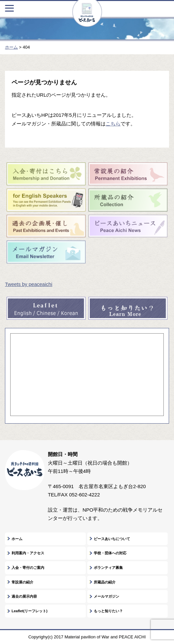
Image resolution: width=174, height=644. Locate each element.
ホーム (17, 539)
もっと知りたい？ (108, 611)
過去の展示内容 (24, 596)
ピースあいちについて (112, 539)
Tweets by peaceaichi (29, 284)
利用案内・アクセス (28, 553)
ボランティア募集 (108, 568)
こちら (113, 124)
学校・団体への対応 (110, 553)
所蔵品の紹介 (105, 582)
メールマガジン (106, 596)
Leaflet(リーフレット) (30, 611)
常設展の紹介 (22, 582)
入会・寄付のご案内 (28, 568)
